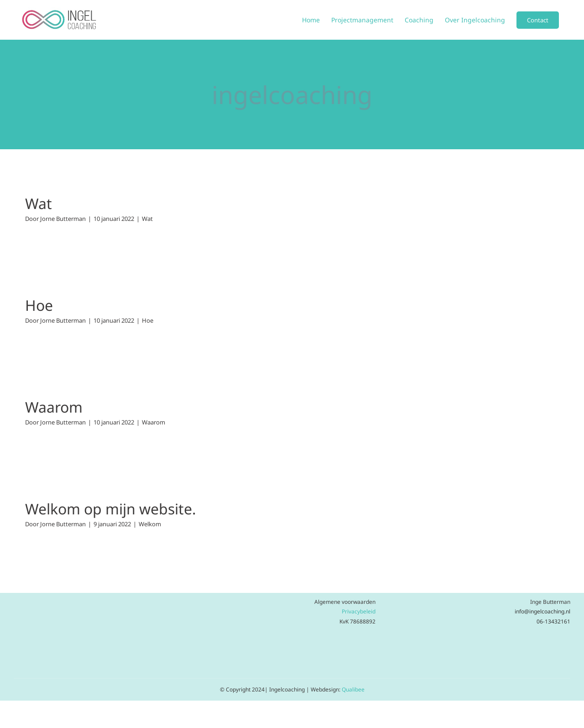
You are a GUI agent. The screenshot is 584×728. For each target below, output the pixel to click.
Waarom (54, 407)
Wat (39, 203)
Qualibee (353, 689)
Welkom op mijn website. (111, 509)
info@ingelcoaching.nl (542, 611)
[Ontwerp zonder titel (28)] (97, 597)
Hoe (39, 305)
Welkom (150, 524)
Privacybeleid (359, 611)
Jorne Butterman (63, 219)
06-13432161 (553, 621)
